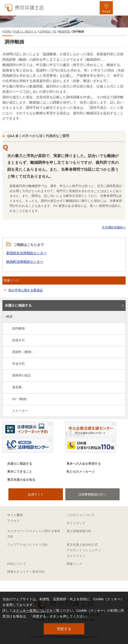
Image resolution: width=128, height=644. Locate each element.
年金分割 (18, 364)
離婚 (9, 316)
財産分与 (18, 340)
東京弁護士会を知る (21, 480)
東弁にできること (20, 471)
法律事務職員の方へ (92, 494)
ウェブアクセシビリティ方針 (27, 545)
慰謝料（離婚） (23, 352)
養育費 (17, 387)
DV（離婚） (21, 399)
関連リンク (74, 564)
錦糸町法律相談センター (25, 262)
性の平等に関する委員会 (26, 290)
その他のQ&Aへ (114, 227)
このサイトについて (81, 515)
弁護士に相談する (18, 305)
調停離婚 (18, 328)
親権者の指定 (22, 375)
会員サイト (36, 494)
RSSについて (17, 564)
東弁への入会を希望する (84, 464)
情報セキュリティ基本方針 (26, 572)
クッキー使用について (33, 611)
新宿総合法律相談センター (26, 253)
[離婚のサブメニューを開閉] (119, 317)
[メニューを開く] (120, 8)
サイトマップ (76, 523)
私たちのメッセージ (81, 471)
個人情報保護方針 (79, 531)
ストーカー (20, 411)
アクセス (13, 521)
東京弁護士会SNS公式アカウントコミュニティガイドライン (84, 550)
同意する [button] (64, 629)
